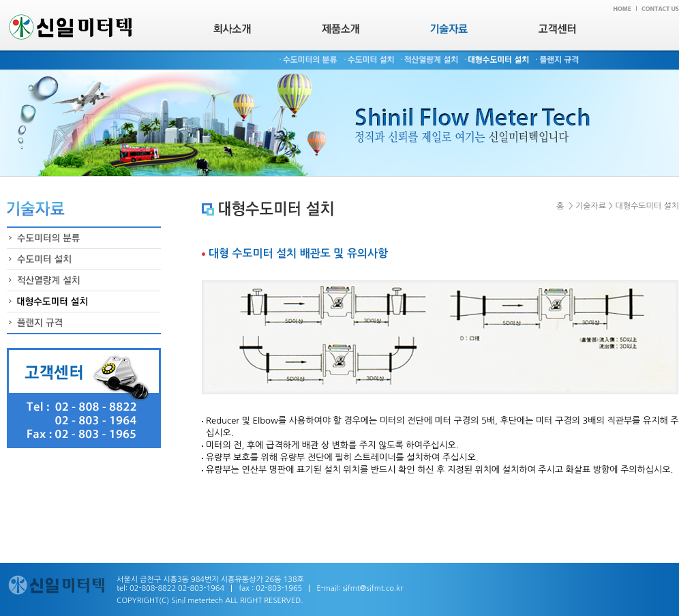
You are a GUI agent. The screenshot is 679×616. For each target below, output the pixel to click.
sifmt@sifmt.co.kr (373, 588)
